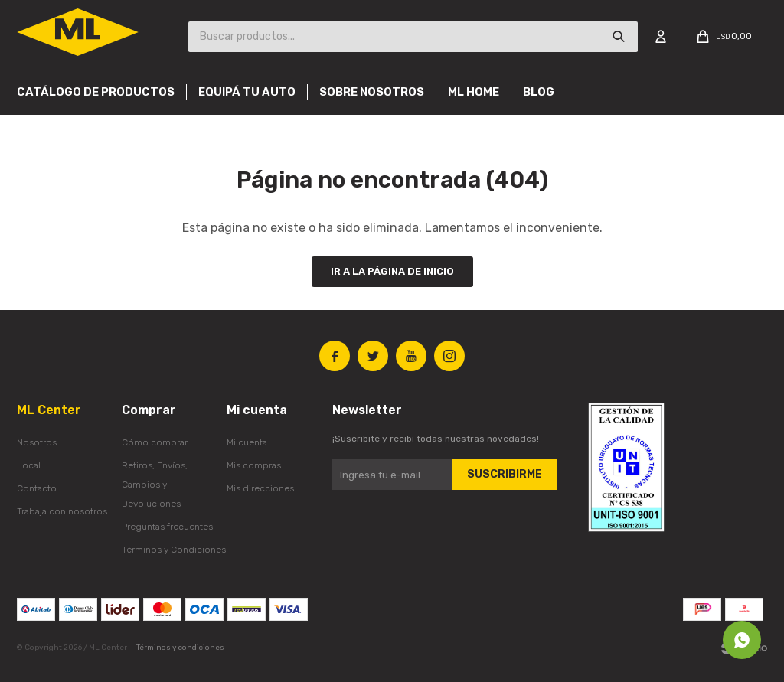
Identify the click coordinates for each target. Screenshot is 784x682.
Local (29, 465)
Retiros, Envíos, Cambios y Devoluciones (155, 485)
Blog (539, 92)
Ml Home (474, 92)
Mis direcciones (260, 488)
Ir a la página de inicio (392, 271)
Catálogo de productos (96, 92)
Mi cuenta (247, 442)
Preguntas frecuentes (167, 527)
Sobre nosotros (372, 92)
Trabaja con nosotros (62, 511)
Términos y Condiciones (174, 550)
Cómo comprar (155, 442)
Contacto (37, 488)
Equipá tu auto (247, 92)
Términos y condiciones (180, 648)
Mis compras (254, 465)
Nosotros (37, 442)
